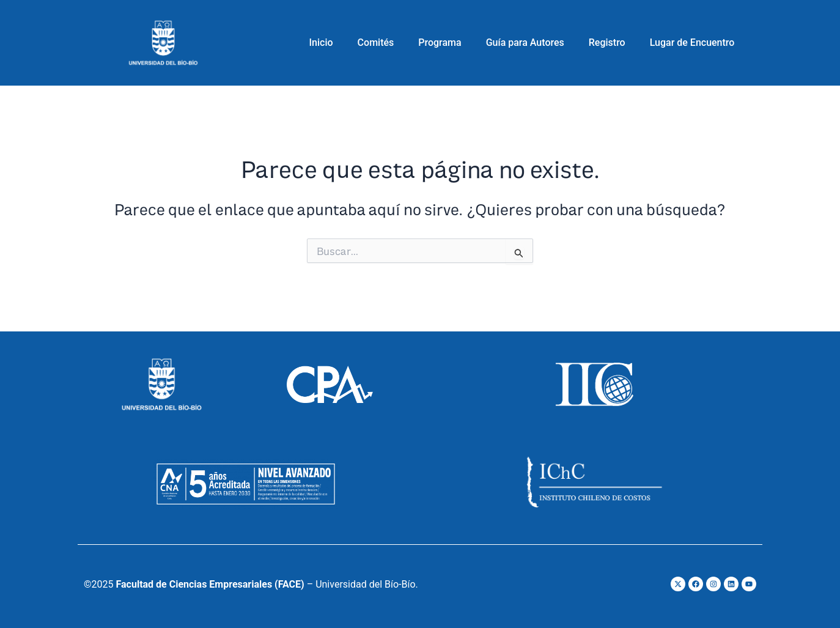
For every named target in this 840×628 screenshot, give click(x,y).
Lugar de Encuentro (692, 42)
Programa (440, 42)
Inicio (321, 42)
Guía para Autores (525, 42)
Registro (607, 42)
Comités (376, 42)
